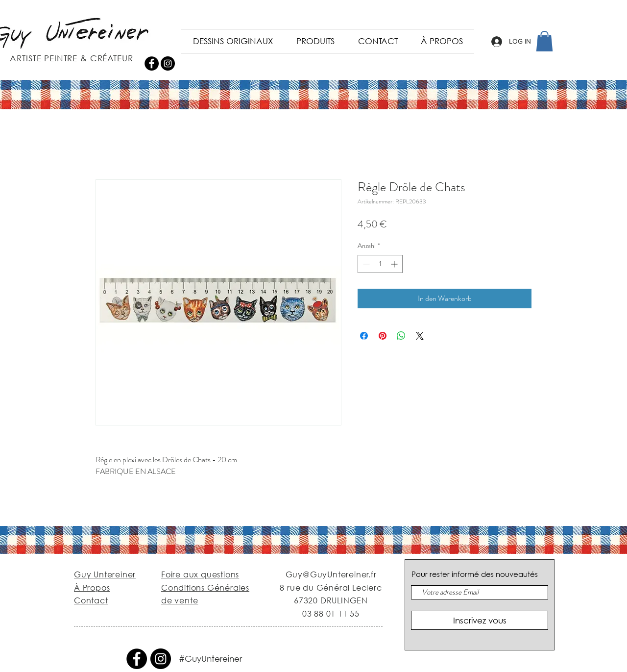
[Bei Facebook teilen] (364, 336)
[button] (544, 41)
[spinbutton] (380, 264)
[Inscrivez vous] (480, 620)
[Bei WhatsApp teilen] (401, 336)
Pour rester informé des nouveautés (475, 574)
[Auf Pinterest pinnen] (383, 336)
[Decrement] (365, 264)
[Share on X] (420, 336)
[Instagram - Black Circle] (168, 63)
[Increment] (395, 264)
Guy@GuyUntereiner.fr (331, 574)
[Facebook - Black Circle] (152, 63)
